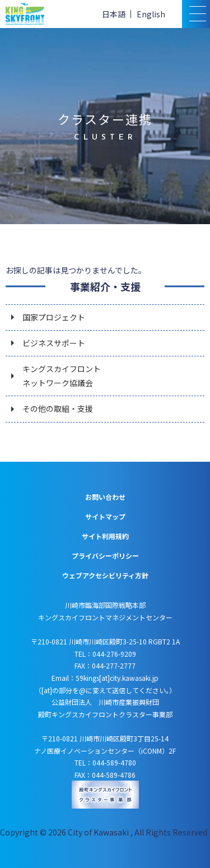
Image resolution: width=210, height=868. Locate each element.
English (151, 14)
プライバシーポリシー (105, 556)
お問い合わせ (105, 497)
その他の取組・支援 (58, 409)
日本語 (114, 14)
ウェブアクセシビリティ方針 (105, 575)
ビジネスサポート (54, 343)
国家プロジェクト (54, 317)
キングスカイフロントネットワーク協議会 (62, 376)
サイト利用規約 (105, 536)
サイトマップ (105, 516)
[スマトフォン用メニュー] (196, 14)
